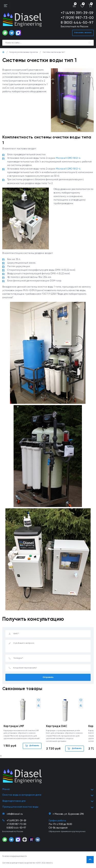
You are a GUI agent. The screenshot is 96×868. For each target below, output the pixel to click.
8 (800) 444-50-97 (77, 23)
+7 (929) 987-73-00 (77, 18)
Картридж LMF (14, 726)
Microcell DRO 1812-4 (68, 158)
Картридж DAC (57, 726)
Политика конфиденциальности (14, 856)
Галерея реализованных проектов (24, 52)
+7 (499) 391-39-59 (77, 13)
